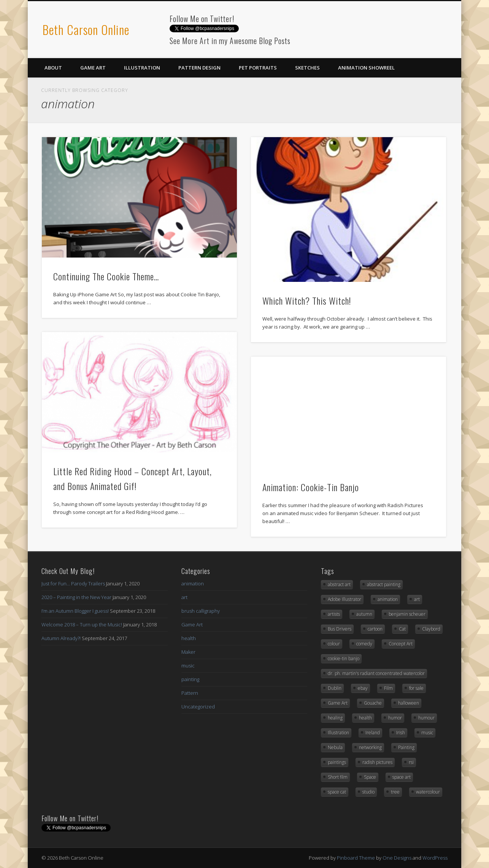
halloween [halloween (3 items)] (409, 703)
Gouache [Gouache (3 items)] (373, 703)
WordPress (435, 858)
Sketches (307, 68)
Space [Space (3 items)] (370, 777)
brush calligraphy (201, 611)
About (53, 68)
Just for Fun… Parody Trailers (73, 583)
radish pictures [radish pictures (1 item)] (377, 762)
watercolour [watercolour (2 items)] (428, 792)
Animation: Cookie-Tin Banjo (311, 487)
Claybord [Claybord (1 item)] (431, 629)
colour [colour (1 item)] (334, 644)
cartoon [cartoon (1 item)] (375, 629)
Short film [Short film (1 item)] (338, 777)
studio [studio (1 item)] (368, 792)
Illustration (142, 68)
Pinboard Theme (356, 858)
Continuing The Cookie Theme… (106, 276)
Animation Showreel (366, 68)
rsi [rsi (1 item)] (411, 762)
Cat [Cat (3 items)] (402, 629)
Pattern (190, 693)
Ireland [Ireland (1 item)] (373, 733)
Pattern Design (199, 68)
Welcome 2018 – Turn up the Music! (82, 625)
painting (190, 679)
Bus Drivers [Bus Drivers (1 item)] (340, 629)
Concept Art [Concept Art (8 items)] (401, 644)
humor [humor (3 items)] (395, 718)
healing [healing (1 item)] (335, 718)
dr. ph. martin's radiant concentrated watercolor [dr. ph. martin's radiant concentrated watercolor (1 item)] (376, 673)
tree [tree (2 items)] (395, 792)
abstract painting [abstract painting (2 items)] (384, 584)
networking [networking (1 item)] (370, 747)
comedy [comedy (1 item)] (364, 644)
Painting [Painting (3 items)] (406, 747)
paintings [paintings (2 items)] (337, 762)
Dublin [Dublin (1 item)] (335, 688)
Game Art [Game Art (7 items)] (338, 703)
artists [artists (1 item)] (334, 614)
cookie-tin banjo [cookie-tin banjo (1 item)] (344, 659)
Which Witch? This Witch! (307, 300)
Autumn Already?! (61, 638)
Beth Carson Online (86, 29)
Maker (188, 652)
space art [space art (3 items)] (402, 777)
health (189, 638)
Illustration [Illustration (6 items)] (338, 733)
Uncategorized (198, 707)
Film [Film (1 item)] (388, 688)
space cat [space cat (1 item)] (337, 792)
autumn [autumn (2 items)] (364, 614)
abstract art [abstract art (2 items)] (339, 584)
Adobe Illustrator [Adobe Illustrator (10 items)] (345, 599)
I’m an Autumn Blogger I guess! (75, 611)
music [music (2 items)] (427, 733)
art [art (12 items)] (417, 599)
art (184, 597)
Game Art (93, 68)
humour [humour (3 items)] (426, 718)
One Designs (397, 858)
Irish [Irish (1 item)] (401, 733)
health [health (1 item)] (365, 718)
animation (193, 583)
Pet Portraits (258, 68)
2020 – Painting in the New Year (76, 597)
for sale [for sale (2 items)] (416, 688)
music (188, 666)
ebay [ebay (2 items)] (363, 688)
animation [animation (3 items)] (388, 599)
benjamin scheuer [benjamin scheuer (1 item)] (407, 614)
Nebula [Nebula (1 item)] (335, 747)
